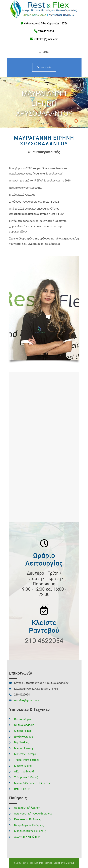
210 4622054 (46, 31)
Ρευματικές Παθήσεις (27, 819)
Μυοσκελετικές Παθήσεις (30, 831)
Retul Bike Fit (22, 789)
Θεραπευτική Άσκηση (27, 808)
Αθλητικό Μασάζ (24, 772)
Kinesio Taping (23, 766)
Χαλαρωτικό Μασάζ (26, 777)
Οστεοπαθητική (24, 719)
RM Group (69, 863)
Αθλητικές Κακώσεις (27, 837)
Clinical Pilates (23, 731)
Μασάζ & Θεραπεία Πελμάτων (32, 783)
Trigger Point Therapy (27, 760)
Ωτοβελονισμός (24, 737)
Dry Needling (22, 742)
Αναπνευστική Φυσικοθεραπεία (33, 814)
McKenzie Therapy (25, 754)
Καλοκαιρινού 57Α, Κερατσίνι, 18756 (46, 24)
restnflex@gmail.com (46, 39)
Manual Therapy (24, 748)
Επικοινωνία (44, 67)
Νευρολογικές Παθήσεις (29, 825)
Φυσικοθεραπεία (24, 725)
